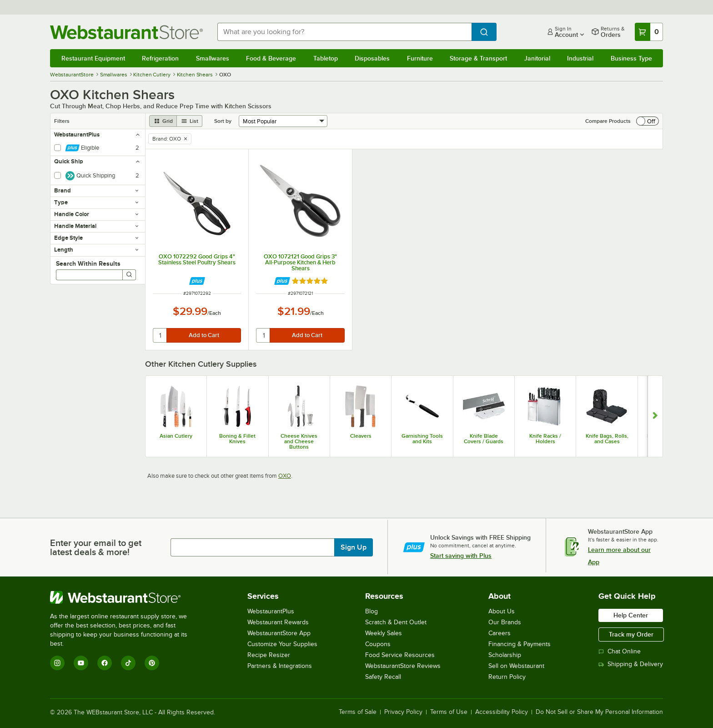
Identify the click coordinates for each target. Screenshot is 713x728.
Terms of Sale (358, 712)
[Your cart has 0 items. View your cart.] (649, 32)
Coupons (378, 644)
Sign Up (354, 547)
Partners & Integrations (280, 666)
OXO (285, 476)
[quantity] (160, 335)
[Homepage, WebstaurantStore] (126, 32)
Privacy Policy (403, 712)
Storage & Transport (478, 58)
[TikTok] (128, 663)
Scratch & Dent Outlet (396, 622)
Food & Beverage (271, 58)
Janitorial (537, 58)
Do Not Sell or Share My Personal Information (599, 712)
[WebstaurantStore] (125, 597)
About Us (502, 611)
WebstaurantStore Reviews (403, 666)
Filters (62, 121)
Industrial (580, 58)
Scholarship (505, 655)
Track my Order (631, 634)
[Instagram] (57, 663)
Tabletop (326, 58)
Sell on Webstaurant (516, 666)
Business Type (631, 58)
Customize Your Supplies (282, 644)
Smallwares (213, 58)
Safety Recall (383, 677)
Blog (372, 611)
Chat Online (620, 651)
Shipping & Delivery (631, 664)
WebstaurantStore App (279, 633)
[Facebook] (105, 663)
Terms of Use (449, 712)
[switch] (648, 121)
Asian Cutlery (176, 436)
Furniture (420, 58)
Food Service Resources (400, 655)
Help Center (631, 615)
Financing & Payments (520, 644)
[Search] (129, 275)
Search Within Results (88, 263)
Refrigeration (160, 58)
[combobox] (345, 32)
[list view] (190, 121)
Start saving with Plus (461, 556)
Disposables (372, 58)
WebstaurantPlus (271, 611)
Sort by (223, 121)
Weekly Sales (384, 633)
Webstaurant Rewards (278, 622)
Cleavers (361, 436)
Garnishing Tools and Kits (422, 439)
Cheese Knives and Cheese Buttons (299, 441)
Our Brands (505, 622)
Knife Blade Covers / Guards (484, 439)
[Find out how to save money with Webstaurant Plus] (197, 281)
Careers (500, 633)
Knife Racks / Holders (545, 439)
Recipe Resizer (269, 655)
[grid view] (163, 121)
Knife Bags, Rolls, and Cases (607, 439)
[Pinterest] (152, 663)
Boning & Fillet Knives (237, 439)
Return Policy (507, 677)
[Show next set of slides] (655, 416)
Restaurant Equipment (93, 58)
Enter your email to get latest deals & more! (96, 547)
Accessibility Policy (502, 712)
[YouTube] (81, 663)
